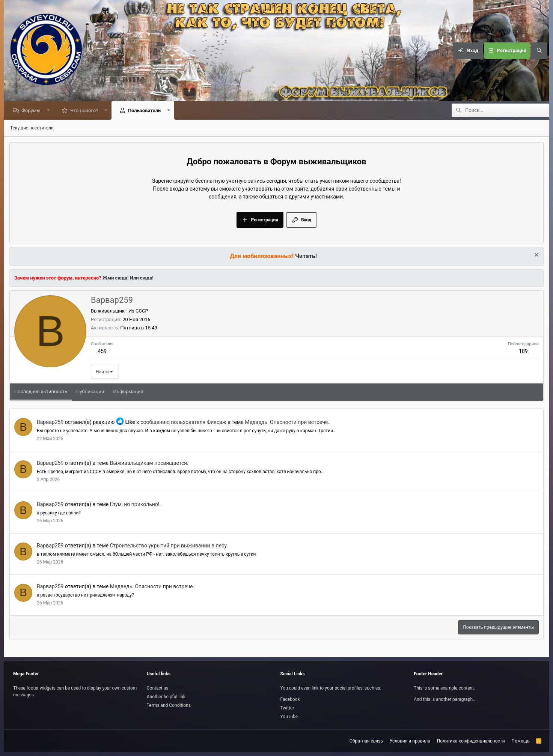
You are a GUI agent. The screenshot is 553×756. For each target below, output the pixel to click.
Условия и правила (410, 741)
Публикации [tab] (90, 392)
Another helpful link (166, 697)
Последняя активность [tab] (41, 392)
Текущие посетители (32, 128)
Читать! (306, 256)
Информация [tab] (128, 392)
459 (102, 352)
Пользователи (146, 111)
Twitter (287, 708)
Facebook (290, 699)
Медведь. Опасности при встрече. (287, 422)
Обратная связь (366, 741)
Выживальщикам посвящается (148, 463)
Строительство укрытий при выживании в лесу (168, 546)
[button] (50, 111)
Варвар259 (50, 422)
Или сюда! (142, 278)
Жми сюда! (115, 278)
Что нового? (86, 111)
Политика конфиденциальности (471, 741)
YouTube (289, 717)
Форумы (33, 111)
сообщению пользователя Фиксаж (183, 422)
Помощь (521, 741)
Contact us (158, 688)
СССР (142, 311)
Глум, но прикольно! (135, 505)
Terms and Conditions (169, 705)
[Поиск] (539, 51)
